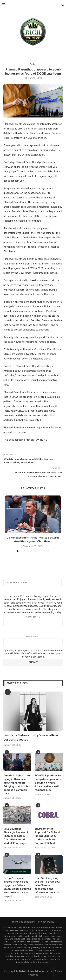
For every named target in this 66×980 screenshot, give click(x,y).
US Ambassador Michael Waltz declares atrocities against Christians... (33, 540)
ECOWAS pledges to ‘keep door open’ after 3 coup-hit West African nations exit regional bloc (49, 783)
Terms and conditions (24, 922)
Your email (33, 640)
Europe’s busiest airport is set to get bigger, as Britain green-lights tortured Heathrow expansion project (17, 887)
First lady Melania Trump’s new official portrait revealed (31, 737)
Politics (33, 64)
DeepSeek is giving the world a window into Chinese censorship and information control (47, 885)
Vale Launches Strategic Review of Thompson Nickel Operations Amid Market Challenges (16, 836)
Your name (33, 621)
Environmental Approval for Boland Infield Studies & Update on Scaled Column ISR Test (47, 836)
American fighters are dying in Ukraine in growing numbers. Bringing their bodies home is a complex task (17, 785)
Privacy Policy (46, 922)
